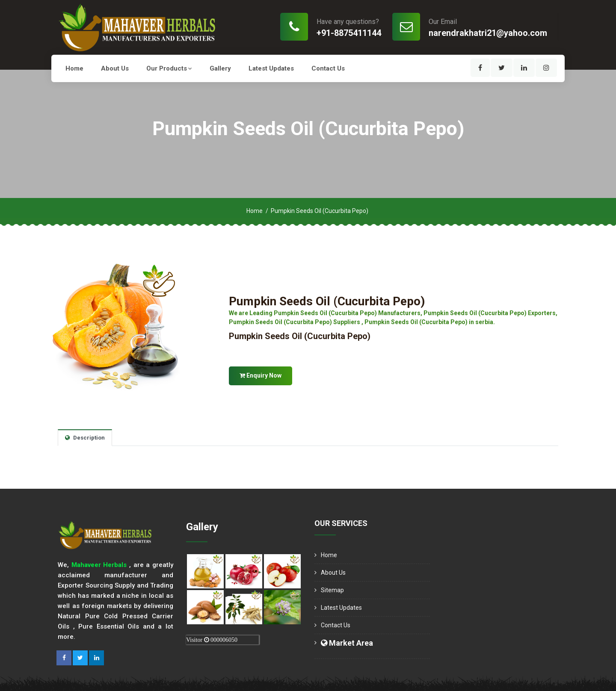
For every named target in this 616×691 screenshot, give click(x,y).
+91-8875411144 (349, 33)
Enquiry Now (261, 375)
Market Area (347, 643)
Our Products (169, 68)
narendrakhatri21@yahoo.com (488, 33)
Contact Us (328, 68)
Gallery (220, 68)
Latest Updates (271, 68)
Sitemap (332, 590)
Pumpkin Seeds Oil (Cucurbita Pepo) (327, 301)
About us (115, 68)
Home (74, 68)
